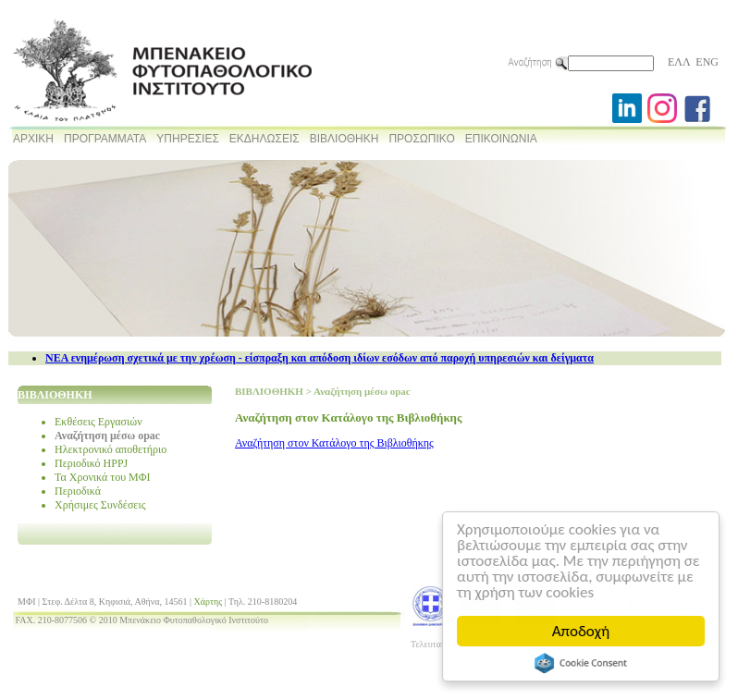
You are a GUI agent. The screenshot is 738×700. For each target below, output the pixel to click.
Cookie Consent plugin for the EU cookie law (581, 663)
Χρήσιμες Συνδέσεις (100, 505)
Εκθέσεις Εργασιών (98, 422)
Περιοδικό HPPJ (91, 463)
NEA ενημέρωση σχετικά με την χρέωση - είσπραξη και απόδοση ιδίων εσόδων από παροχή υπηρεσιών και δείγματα (320, 358)
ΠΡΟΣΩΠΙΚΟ (421, 139)
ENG (707, 62)
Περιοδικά (78, 491)
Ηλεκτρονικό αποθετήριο (111, 449)
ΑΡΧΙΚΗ (33, 139)
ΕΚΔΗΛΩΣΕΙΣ (264, 139)
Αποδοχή (581, 631)
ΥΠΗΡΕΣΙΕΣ (188, 139)
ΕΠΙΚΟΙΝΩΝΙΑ (501, 139)
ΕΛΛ (679, 62)
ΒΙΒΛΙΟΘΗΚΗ (344, 139)
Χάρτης (209, 602)
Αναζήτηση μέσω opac (107, 436)
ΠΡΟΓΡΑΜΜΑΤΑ (105, 139)
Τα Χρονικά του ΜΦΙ (103, 477)
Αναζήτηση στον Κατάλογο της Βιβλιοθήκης (334, 443)
